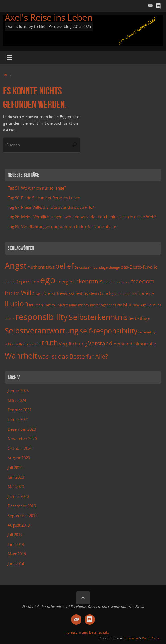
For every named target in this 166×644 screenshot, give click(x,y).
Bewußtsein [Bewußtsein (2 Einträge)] (83, 267)
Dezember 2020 (22, 429)
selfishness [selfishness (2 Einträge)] (24, 344)
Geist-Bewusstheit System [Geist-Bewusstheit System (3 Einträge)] (72, 293)
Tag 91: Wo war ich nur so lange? (37, 188)
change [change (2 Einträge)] (114, 267)
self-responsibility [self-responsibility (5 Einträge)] (109, 331)
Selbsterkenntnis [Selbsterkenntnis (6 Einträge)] (98, 317)
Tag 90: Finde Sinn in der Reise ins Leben (44, 198)
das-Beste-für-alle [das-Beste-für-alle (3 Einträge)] (139, 267)
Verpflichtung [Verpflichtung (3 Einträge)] (73, 344)
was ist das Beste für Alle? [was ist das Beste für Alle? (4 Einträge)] (73, 356)
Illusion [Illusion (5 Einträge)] (16, 304)
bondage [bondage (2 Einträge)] (100, 267)
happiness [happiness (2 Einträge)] (128, 294)
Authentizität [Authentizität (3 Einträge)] (41, 267)
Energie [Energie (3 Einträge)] (64, 282)
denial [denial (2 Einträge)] (9, 282)
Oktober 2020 (20, 449)
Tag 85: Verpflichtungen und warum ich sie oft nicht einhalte (62, 227)
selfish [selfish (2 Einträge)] (10, 344)
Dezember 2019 (22, 506)
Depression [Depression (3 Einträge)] (27, 282)
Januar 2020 (18, 497)
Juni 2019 (16, 545)
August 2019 (19, 525)
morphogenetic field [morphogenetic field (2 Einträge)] (106, 305)
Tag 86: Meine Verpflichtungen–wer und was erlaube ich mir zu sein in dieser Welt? (82, 217)
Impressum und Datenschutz (86, 632)
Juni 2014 (16, 564)
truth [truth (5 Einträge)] (50, 343)
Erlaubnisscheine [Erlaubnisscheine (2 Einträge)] (117, 282)
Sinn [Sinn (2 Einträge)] (37, 344)
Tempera (131, 638)
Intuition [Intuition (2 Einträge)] (36, 305)
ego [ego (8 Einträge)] (48, 280)
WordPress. (151, 638)
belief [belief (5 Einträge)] (64, 266)
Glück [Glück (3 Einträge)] (106, 293)
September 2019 (23, 516)
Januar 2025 (18, 391)
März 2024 (17, 401)
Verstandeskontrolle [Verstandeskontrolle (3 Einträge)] (135, 344)
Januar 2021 (18, 420)
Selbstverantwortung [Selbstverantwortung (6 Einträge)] (42, 330)
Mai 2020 (16, 487)
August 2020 (19, 458)
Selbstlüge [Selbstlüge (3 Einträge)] (139, 318)
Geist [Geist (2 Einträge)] (40, 294)
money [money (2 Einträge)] (84, 305)
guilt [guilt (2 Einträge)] (116, 294)
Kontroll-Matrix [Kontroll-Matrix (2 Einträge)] (56, 305)
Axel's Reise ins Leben (48, 17)
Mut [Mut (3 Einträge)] (127, 305)
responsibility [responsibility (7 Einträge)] (41, 317)
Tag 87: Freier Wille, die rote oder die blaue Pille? (51, 207)
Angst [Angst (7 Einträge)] (16, 265)
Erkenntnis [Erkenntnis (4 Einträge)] (88, 281)
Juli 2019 (15, 535)
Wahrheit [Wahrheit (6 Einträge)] (21, 355)
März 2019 (17, 554)
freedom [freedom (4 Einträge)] (143, 281)
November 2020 (22, 439)
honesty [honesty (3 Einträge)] (146, 293)
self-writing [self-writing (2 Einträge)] (147, 332)
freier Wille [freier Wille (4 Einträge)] (20, 293)
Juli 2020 (15, 468)
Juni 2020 (16, 477)
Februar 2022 (20, 410)
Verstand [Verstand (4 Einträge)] (100, 343)
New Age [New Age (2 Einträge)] (140, 305)
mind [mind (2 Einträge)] (73, 305)
